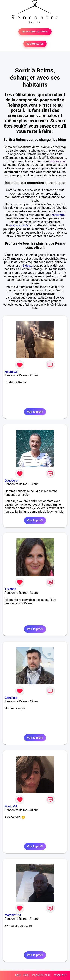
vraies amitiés (20, 225)
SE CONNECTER (35, 44)
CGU (26, 975)
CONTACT (60, 975)
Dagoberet (12, 480)
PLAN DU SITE (42, 975)
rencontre (58, 215)
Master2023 (13, 915)
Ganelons (11, 698)
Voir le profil (35, 412)
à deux (27, 266)
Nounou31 (12, 372)
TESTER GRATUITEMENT (35, 32)
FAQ (18, 975)
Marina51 (11, 806)
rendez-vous (58, 161)
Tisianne (10, 589)
